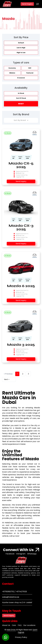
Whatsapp (32, 554)
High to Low (21, 53)
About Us (6, 625)
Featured (30, 73)
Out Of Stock (21, 98)
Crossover (21, 78)
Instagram (21, 554)
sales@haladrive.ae (11, 597)
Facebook (10, 554)
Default (21, 43)
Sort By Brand (21, 120)
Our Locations (29, 625)
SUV (30, 68)
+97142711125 (21, 592)
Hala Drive (11, 630)
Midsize (12, 73)
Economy (12, 68)
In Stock (21, 93)
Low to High (21, 48)
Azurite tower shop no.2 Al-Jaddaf (17, 602)
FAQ (20, 625)
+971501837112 (8, 592)
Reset (21, 104)
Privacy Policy (21, 637)
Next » (7, 379)
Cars (14, 625)
